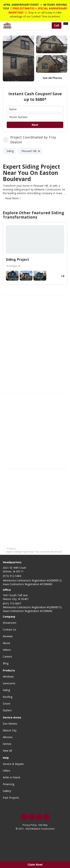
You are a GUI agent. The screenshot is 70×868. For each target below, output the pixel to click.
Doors (7, 704)
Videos (7, 650)
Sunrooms (9, 683)
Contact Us (10, 629)
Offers (7, 771)
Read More (12, 198)
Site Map (43, 825)
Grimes (7, 744)
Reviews (8, 636)
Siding (6, 690)
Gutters (7, 710)
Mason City (10, 730)
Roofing (8, 697)
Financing (8, 784)
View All (7, 751)
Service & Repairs (13, 764)
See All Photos (52, 78)
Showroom (10, 623)
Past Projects (11, 798)
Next (35, 125)
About (6, 643)
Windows (8, 677)
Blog (6, 663)
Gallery (7, 791)
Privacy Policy (30, 825)
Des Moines (10, 724)
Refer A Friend (11, 777)
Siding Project (17, 259)
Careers (7, 656)
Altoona (8, 737)
